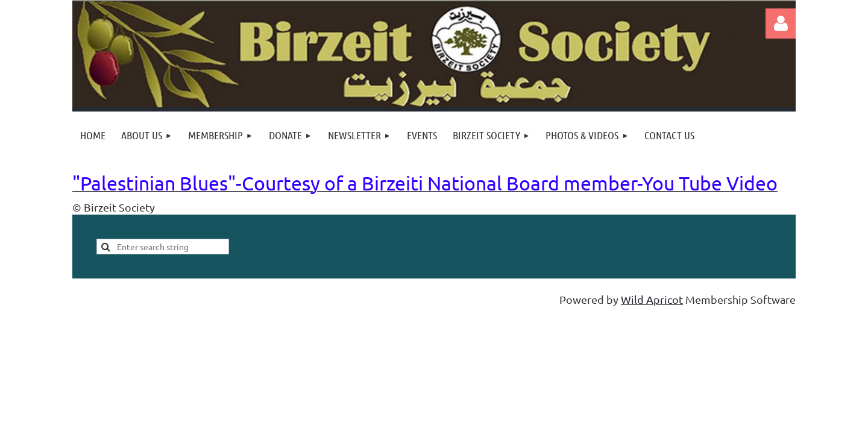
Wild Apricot (652, 299)
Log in (781, 24)
